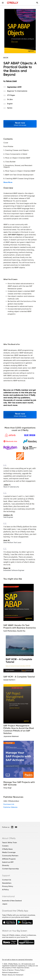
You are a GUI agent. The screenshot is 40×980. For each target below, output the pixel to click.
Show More (8, 182)
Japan (5, 904)
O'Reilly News (7, 849)
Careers (5, 846)
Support (6, 875)
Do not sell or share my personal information (17, 960)
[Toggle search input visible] (37, 3)
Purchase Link (9, 804)
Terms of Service (8, 970)
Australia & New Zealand (12, 901)
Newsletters (7, 883)
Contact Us (7, 880)
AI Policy (5, 890)
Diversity (6, 865)
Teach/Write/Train (9, 843)
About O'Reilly (9, 838)
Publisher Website (10, 807)
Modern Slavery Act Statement (13, 975)
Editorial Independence (10, 973)
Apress (10, 108)
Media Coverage (9, 852)
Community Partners (10, 856)
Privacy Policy (8, 886)
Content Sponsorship (10, 869)
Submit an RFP (8, 862)
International (8, 896)
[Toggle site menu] (3, 3)
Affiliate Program (9, 859)
